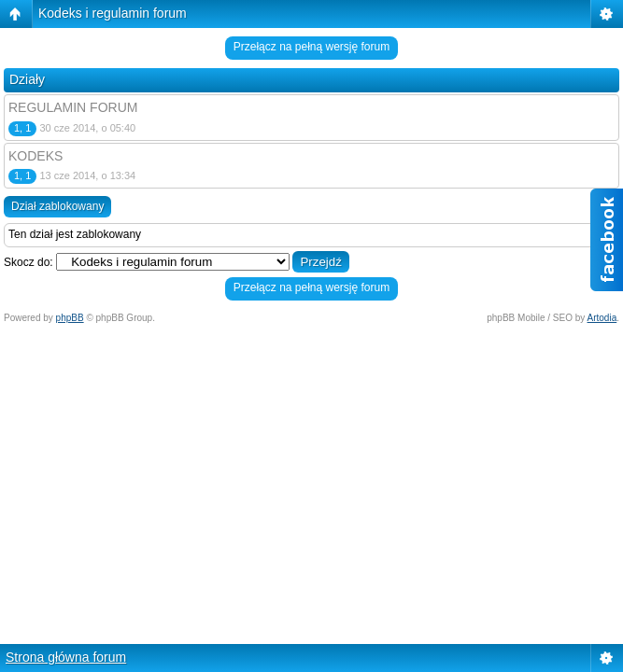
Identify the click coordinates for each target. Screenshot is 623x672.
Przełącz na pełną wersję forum (311, 47)
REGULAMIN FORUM (73, 107)
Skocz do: (28, 262)
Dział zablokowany (57, 206)
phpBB (70, 318)
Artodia (602, 318)
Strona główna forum (66, 657)
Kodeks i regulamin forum (113, 13)
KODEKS (35, 156)
